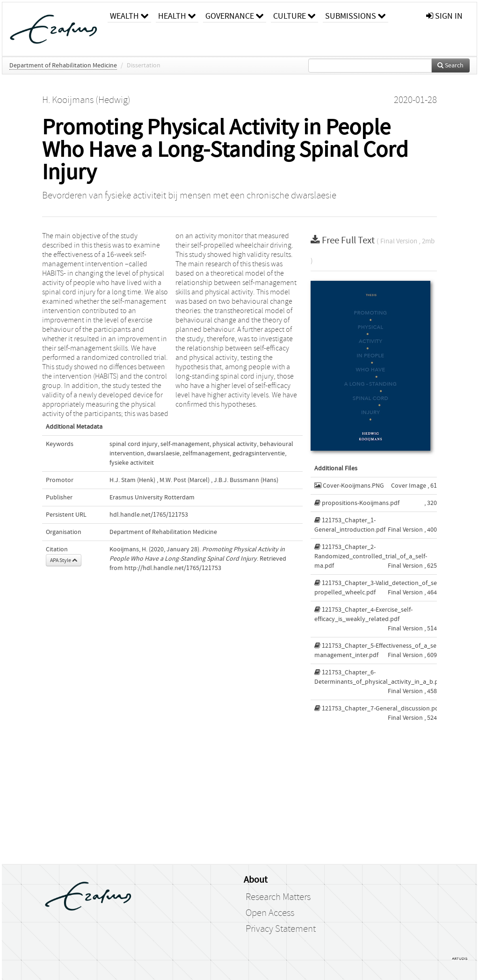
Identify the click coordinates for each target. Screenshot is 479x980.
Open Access (270, 913)
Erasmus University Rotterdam (152, 497)
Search (450, 66)
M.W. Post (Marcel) (185, 480)
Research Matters (278, 897)
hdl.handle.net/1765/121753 (149, 515)
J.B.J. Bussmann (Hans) (246, 480)
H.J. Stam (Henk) (132, 480)
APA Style (64, 560)
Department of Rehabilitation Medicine (63, 66)
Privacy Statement (281, 929)
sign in (444, 16)
